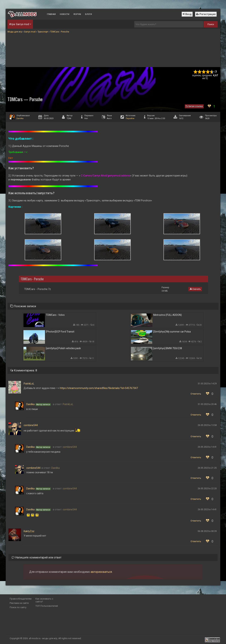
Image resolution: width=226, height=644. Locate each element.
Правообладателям (21, 599)
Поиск (211, 24)
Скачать (195, 289)
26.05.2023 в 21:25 (207, 468)
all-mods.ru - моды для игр (43, 638)
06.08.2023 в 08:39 (207, 531)
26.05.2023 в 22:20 (207, 489)
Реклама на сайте (19, 603)
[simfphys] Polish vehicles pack (63, 348)
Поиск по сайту (18, 607)
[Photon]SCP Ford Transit (60, 332)
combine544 (31, 425)
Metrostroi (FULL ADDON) (168, 315)
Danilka (20, 118)
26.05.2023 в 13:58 (207, 425)
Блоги (88, 14)
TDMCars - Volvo (55, 315)
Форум (77, 14)
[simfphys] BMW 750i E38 (168, 348)
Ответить (196, 394)
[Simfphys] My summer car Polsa (172, 332)
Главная (51, 14)
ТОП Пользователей (47, 606)
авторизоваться (101, 572)
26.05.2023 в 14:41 (207, 447)
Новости (65, 14)
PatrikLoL (29, 384)
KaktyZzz (29, 531)
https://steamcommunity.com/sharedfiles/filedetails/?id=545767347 (99, 388)
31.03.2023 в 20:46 (207, 404)
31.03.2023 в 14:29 (207, 384)
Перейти (130, 118)
